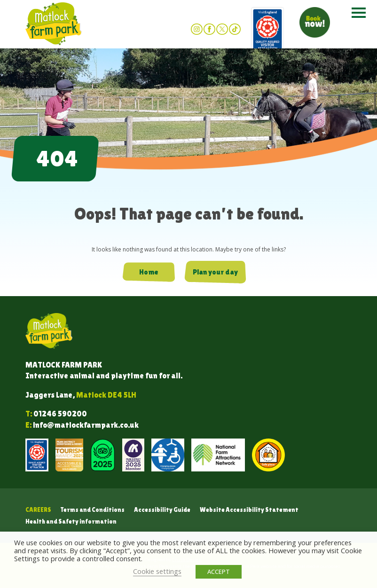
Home (149, 272)
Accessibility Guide (162, 510)
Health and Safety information (71, 521)
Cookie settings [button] (157, 571)
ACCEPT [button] (219, 572)
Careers (38, 510)
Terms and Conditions (93, 510)
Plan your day (215, 272)
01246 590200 (60, 414)
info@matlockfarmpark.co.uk (86, 425)
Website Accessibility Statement (249, 510)
